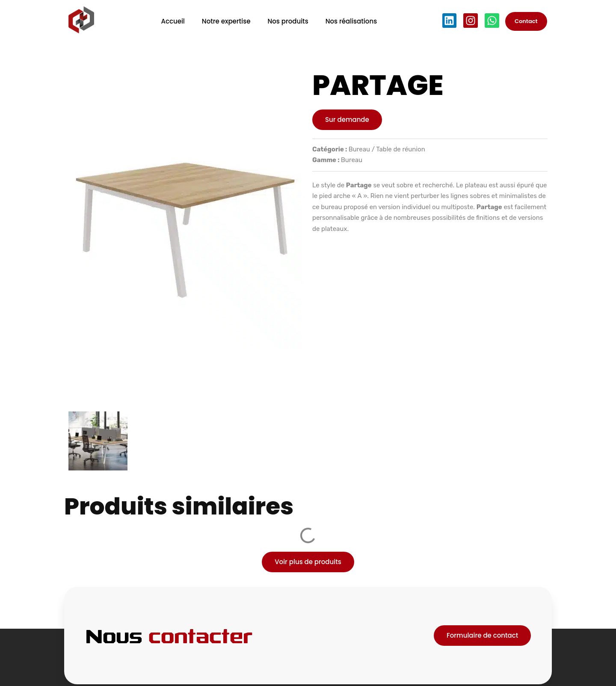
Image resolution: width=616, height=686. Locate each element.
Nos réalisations (351, 21)
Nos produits (288, 21)
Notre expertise (226, 21)
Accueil (173, 21)
